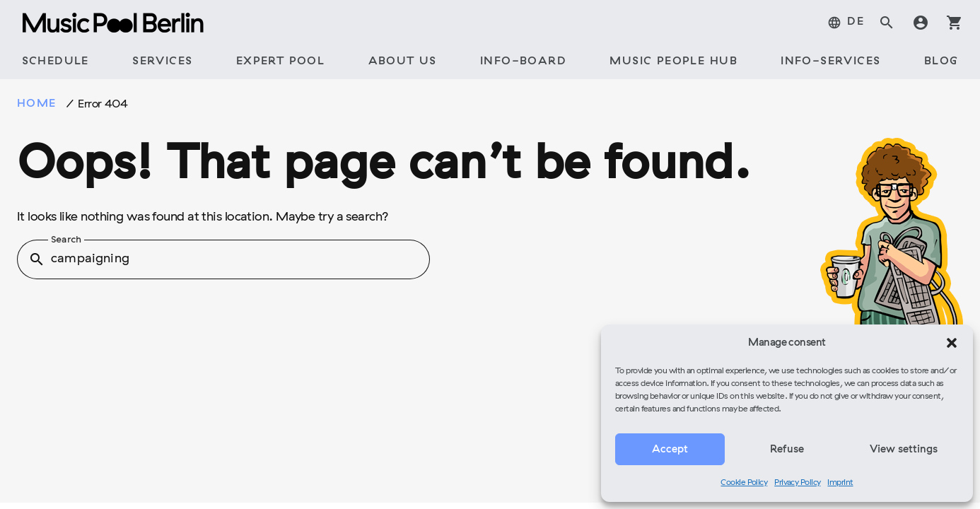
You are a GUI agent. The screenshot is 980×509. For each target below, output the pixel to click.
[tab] (846, 23)
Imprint (840, 483)
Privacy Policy (797, 483)
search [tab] (887, 23)
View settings (904, 450)
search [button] (37, 259)
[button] (952, 343)
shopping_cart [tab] (955, 23)
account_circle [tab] (921, 23)
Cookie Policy (744, 483)
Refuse (787, 450)
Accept (670, 450)
